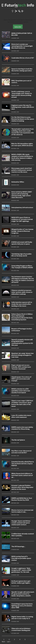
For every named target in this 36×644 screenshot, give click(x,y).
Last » (9, 642)
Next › (4, 642)
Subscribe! (18, 27)
